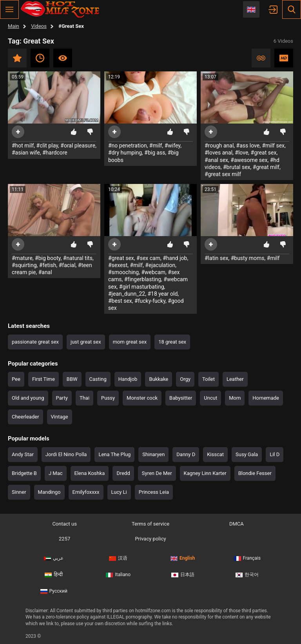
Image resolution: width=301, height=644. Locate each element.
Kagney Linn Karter (205, 473)
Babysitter (181, 398)
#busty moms (248, 258)
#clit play (47, 146)
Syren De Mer (157, 473)
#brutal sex (237, 167)
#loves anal (218, 153)
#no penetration (128, 146)
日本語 (183, 572)
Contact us (64, 524)
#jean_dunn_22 (127, 294)
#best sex (120, 301)
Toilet (209, 379)
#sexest (118, 265)
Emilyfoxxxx (86, 492)
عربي (54, 557)
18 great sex (172, 342)
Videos (39, 26)
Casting (98, 379)
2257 (64, 539)
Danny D (186, 454)
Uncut (210, 398)
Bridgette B (24, 473)
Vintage (60, 417)
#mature (22, 258)
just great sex (86, 342)
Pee (16, 379)
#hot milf (23, 146)
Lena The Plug (114, 454)
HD (284, 58)
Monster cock (142, 398)
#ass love (248, 146)
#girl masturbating (142, 287)
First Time (44, 379)
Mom (235, 398)
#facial (67, 265)
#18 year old (162, 294)
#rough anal (219, 146)
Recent (40, 58)
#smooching (123, 272)
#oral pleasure (78, 146)
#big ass (155, 153)
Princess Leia (154, 492)
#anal (45, 272)
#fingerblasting (143, 279)
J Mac (56, 473)
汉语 (118, 557)
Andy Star (23, 454)
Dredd (123, 473)
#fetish (48, 265)
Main (14, 26)
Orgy (185, 379)
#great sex (264, 153)
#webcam (153, 272)
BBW (72, 379)
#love (241, 153)
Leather (235, 379)
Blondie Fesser (255, 473)
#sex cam (148, 258)
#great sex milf (223, 174)
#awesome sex (249, 160)
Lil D (275, 454)
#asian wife (26, 153)
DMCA (237, 524)
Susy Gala (247, 454)
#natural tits (78, 258)
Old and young (28, 398)
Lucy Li (119, 492)
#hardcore (55, 153)
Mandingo (49, 492)
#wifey (172, 146)
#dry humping (125, 153)
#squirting (24, 265)
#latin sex (216, 258)
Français (247, 557)
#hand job (175, 258)
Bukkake (159, 379)
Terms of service (150, 524)
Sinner (19, 492)
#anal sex (216, 160)
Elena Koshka (90, 473)
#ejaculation (160, 265)
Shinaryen (153, 454)
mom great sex (130, 342)
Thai (84, 398)
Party (62, 398)
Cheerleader (25, 417)
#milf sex (273, 146)
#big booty (48, 258)
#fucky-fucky (150, 301)
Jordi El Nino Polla (66, 454)
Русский (54, 586)
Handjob (128, 379)
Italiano (118, 572)
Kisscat (215, 454)
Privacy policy (150, 539)
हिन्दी (54, 572)
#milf (156, 146)
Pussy (108, 398)
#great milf (266, 167)
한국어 (247, 572)
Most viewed (63, 58)
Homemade (266, 398)
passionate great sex (35, 342)
